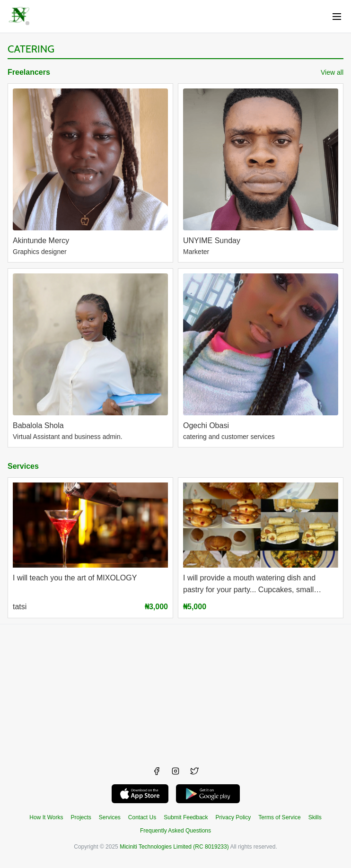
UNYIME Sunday (212, 241)
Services (23, 466)
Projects (81, 817)
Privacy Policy (233, 817)
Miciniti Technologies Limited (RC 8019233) (174, 847)
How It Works (46, 817)
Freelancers (29, 72)
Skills (315, 817)
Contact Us (142, 817)
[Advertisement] (175, 691)
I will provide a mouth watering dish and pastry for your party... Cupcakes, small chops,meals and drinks (249, 585)
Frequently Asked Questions (175, 831)
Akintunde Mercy (41, 241)
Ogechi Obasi (206, 425)
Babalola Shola (38, 425)
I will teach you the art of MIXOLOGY (75, 578)
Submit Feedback (186, 817)
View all (332, 72)
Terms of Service (279, 817)
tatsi (20, 607)
